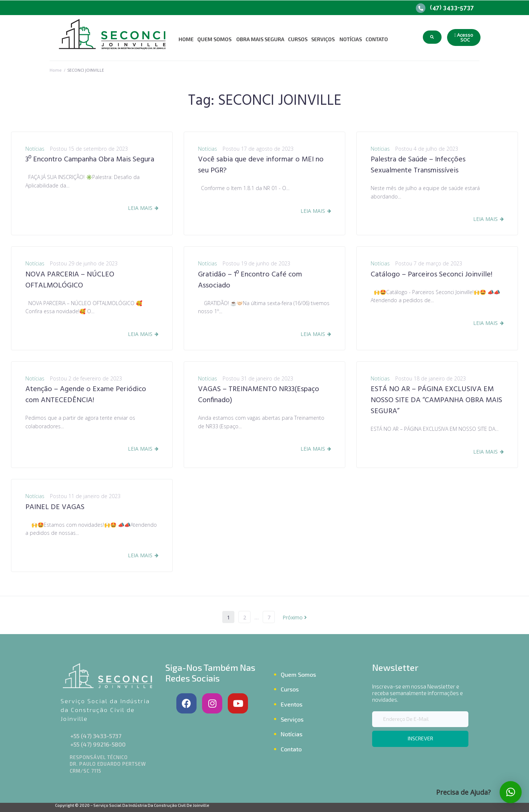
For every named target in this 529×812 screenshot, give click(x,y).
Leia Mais (140, 208)
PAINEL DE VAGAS (55, 507)
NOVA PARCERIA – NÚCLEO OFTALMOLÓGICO (70, 280)
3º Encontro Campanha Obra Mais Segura (90, 160)
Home (56, 70)
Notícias (35, 149)
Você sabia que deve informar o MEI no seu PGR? (261, 165)
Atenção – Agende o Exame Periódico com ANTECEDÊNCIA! (86, 395)
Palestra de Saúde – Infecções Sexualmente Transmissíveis (418, 165)
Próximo (295, 617)
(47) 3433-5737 (452, 8)
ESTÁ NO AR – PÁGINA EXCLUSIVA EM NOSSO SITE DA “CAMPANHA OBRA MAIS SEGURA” (436, 400)
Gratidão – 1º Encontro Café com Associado (250, 280)
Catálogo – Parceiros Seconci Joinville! (431, 275)
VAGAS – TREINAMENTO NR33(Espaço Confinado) (259, 395)
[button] (464, 37)
